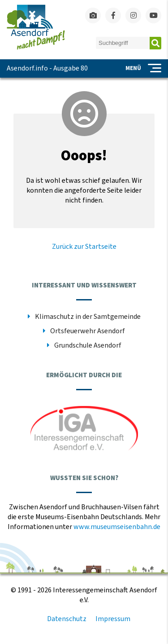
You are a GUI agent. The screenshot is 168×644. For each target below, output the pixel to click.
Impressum (113, 619)
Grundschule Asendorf (88, 345)
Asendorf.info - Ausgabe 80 (47, 68)
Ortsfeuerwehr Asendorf (88, 331)
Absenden (155, 43)
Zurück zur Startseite (84, 247)
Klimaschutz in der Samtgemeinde (88, 317)
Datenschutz (67, 619)
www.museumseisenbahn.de (117, 527)
